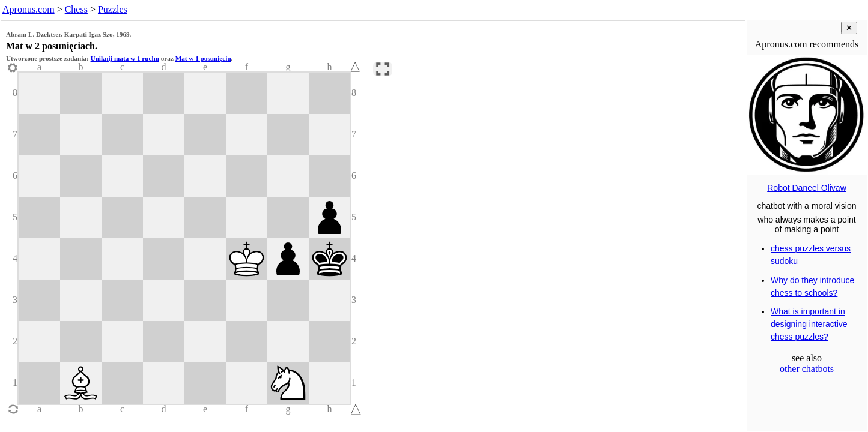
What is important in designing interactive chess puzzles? (809, 324)
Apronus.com (29, 9)
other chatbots (807, 369)
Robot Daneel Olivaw (807, 188)
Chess (76, 9)
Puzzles (113, 9)
